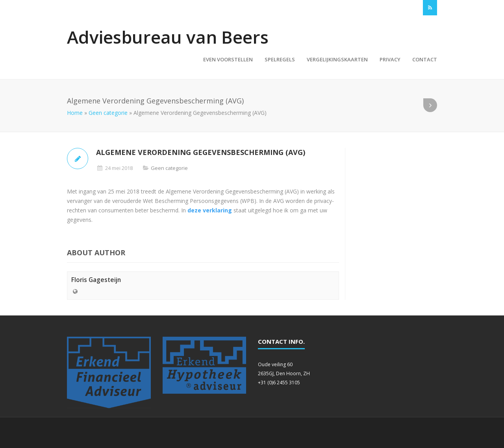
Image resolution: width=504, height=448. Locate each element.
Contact (425, 59)
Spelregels (280, 59)
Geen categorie (108, 113)
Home (75, 113)
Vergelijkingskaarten (337, 59)
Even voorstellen (228, 59)
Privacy (390, 59)
